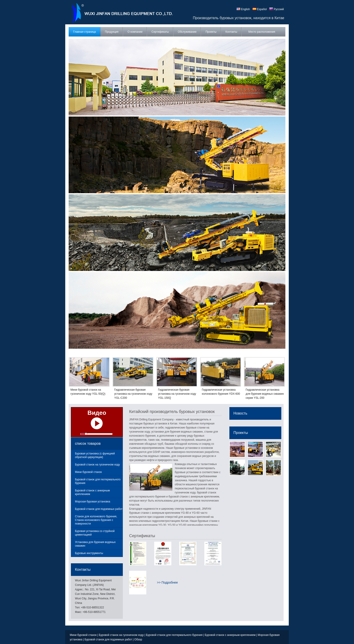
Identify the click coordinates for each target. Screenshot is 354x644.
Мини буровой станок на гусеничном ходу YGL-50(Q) (88, 392)
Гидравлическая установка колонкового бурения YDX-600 (221, 392)
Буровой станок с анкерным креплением (92, 492)
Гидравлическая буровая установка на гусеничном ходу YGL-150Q (177, 394)
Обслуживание (187, 32)
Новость (240, 413)
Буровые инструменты (89, 553)
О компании (135, 32)
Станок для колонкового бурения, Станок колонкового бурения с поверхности (96, 520)
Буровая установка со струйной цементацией (95, 533)
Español (260, 9)
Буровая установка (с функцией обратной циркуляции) (95, 455)
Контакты (231, 32)
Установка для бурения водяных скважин (95, 544)
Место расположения (262, 32)
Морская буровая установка (93, 502)
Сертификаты (160, 32)
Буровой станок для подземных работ (99, 509)
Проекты (211, 32)
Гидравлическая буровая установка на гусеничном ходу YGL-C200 (133, 394)
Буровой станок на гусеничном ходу (97, 465)
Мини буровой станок (88, 472)
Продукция (112, 32)
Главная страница (85, 32)
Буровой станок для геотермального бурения (98, 481)
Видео (97, 413)
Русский (277, 9)
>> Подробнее (167, 582)
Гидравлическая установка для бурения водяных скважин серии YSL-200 (265, 394)
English (243, 9)
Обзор (138, 639)
